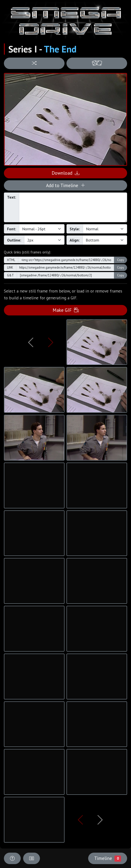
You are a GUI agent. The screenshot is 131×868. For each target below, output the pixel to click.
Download (65, 173)
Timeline (108, 858)
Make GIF (66, 310)
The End (60, 49)
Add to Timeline (66, 185)
